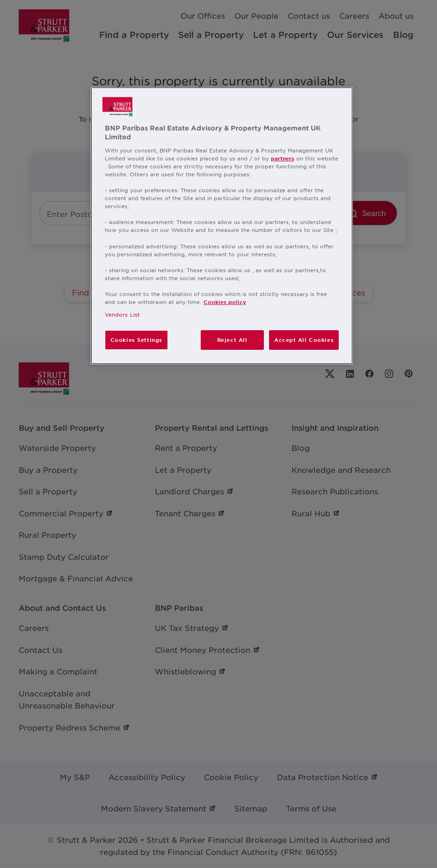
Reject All (232, 340)
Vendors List (122, 314)
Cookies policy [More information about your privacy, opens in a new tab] (225, 302)
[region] (222, 226)
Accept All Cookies (304, 340)
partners (283, 158)
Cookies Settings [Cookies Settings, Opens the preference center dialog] (136, 340)
